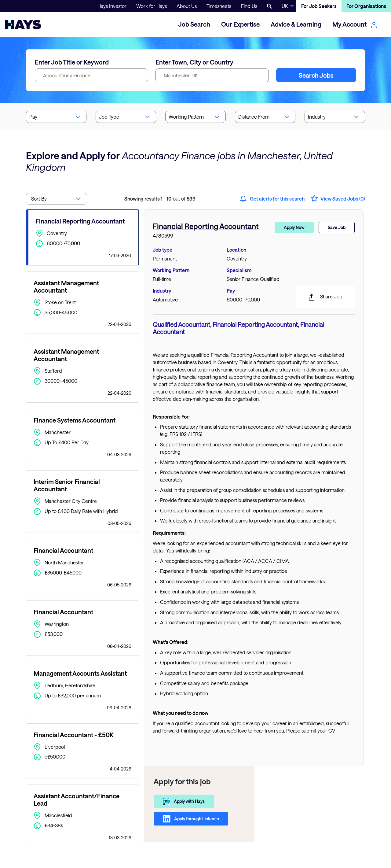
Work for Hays (152, 6)
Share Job (325, 297)
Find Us (249, 6)
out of (160, 199)
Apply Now (294, 227)
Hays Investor (112, 6)
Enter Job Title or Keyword (72, 62)
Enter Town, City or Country (194, 62)
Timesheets (219, 6)
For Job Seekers (319, 6)
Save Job (337, 227)
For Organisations (366, 6)
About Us (187, 6)
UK (285, 6)
